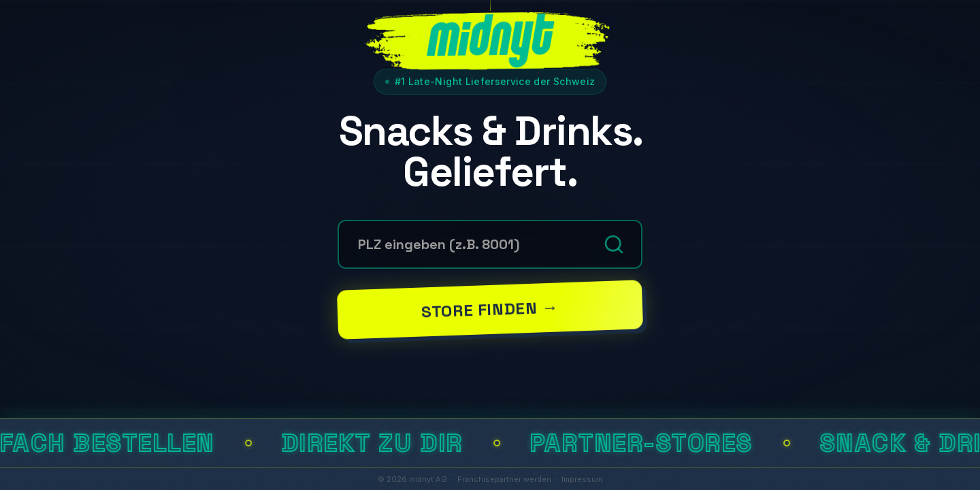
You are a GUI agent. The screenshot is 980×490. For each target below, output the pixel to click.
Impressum (582, 479)
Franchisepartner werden (504, 479)
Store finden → (490, 309)
